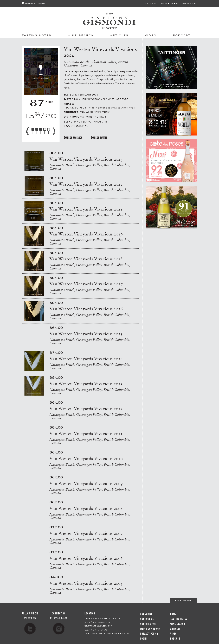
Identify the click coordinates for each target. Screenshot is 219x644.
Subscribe (189, 3)
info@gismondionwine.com (107, 633)
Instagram (170, 3)
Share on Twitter (99, 138)
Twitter (151, 3)
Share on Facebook (73, 138)
